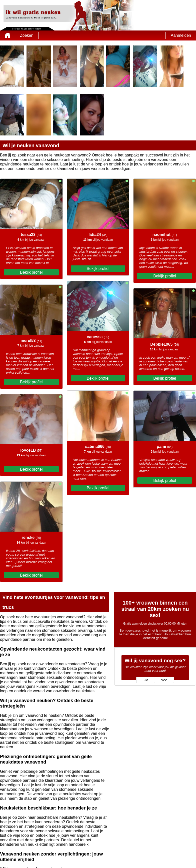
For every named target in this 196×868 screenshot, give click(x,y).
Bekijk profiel (31, 272)
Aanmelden (181, 35)
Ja (146, 680)
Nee (164, 680)
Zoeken (27, 35)
